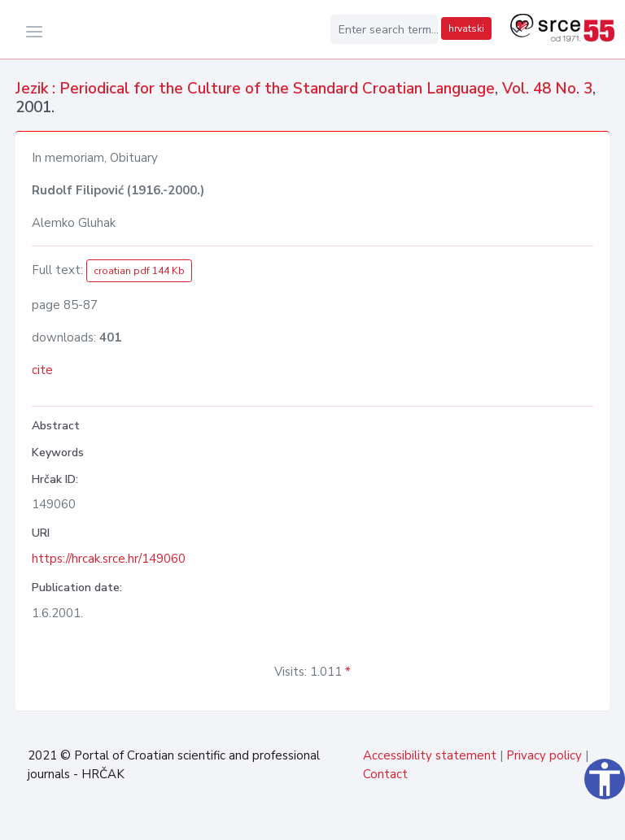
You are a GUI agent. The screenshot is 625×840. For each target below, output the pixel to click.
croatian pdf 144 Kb (139, 271)
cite (42, 370)
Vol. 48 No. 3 (547, 89)
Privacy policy (544, 755)
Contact (385, 774)
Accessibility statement (430, 755)
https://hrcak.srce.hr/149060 (109, 559)
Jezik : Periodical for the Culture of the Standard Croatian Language (255, 89)
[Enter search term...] (384, 29)
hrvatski (466, 28)
